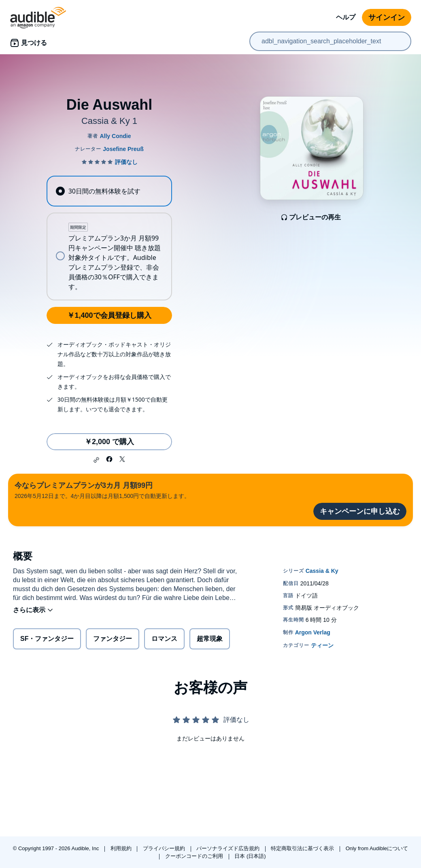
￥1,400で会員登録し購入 (109, 315)
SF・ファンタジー (47, 639)
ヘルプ (346, 17)
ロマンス (164, 639)
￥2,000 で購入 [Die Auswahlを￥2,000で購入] (109, 442)
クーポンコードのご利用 (195, 856)
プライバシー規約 (165, 848)
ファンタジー (113, 639)
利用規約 (122, 848)
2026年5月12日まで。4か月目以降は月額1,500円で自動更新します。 (102, 490)
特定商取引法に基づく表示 (303, 848)
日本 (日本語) (250, 856)
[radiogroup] (109, 238)
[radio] (109, 191)
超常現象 (210, 639)
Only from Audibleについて (377, 848)
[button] (96, 460)
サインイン (387, 17)
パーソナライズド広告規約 (229, 848)
